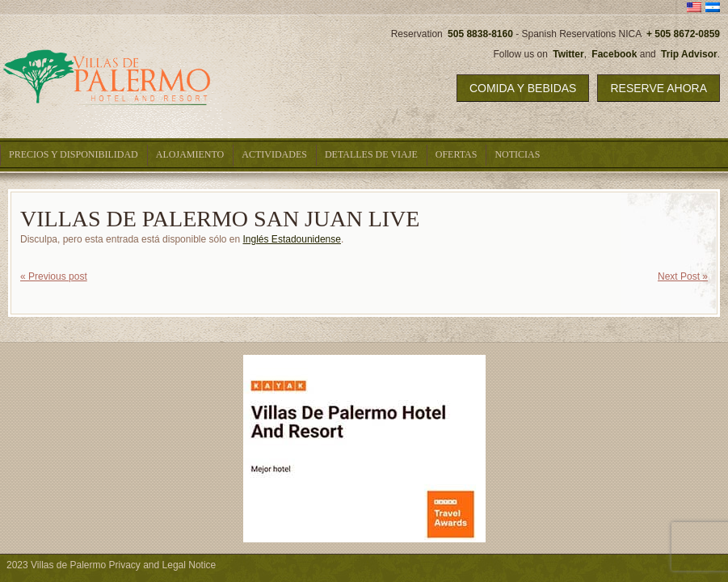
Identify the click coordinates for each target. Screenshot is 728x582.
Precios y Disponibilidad (74, 154)
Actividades (274, 154)
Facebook (614, 54)
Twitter (568, 54)
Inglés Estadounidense (292, 239)
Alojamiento (190, 154)
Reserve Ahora (659, 88)
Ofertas (457, 154)
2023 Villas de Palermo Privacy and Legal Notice (111, 565)
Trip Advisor (689, 54)
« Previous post (54, 276)
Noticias (517, 154)
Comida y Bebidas (523, 88)
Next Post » (683, 276)
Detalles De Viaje (371, 154)
